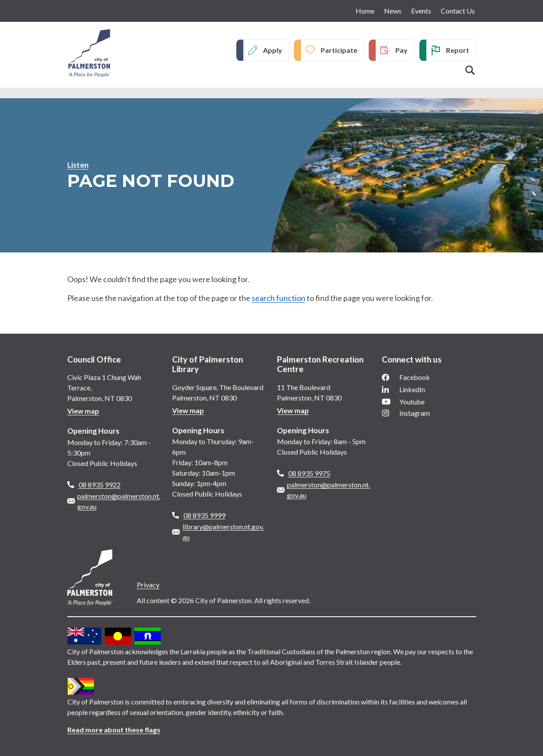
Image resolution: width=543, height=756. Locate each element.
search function (278, 298)
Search (470, 70)
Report (458, 50)
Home (365, 11)
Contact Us (458, 11)
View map (83, 411)
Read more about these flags (114, 730)
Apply (273, 50)
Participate (339, 50)
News (393, 11)
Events (421, 11)
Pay (401, 50)
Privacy (148, 585)
